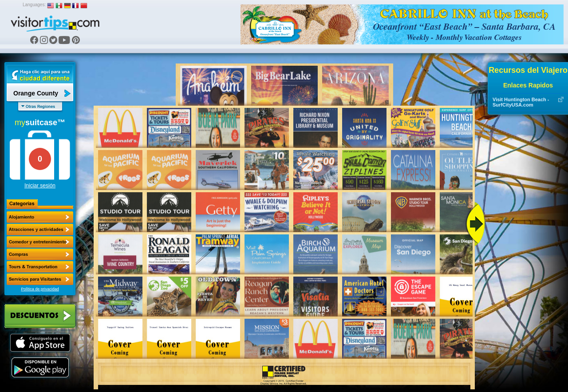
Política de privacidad (40, 289)
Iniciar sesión (40, 186)
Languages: (34, 5)
